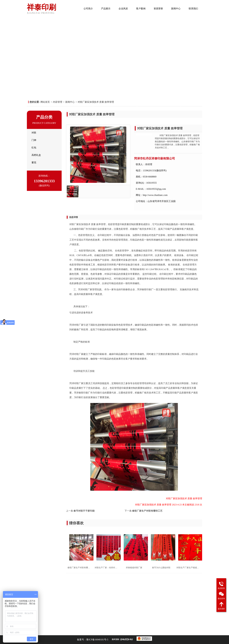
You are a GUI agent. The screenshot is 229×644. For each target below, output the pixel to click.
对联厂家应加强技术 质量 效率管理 (96, 102)
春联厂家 (107, 631)
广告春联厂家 (95, 631)
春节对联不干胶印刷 (84, 511)
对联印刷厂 (54, 631)
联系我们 (193, 9)
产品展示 (106, 9)
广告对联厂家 (81, 631)
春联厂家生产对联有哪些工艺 (147, 511)
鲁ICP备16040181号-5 (97, 640)
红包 (34, 148)
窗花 (34, 162)
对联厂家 (117, 631)
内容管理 (58, 102)
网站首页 (71, 9)
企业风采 (123, 9)
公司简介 (88, 9)
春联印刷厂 (42, 631)
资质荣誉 (158, 9)
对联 (34, 133)
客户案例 (141, 9)
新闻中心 (176, 9)
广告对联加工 (67, 631)
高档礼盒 (36, 155)
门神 (34, 140)
